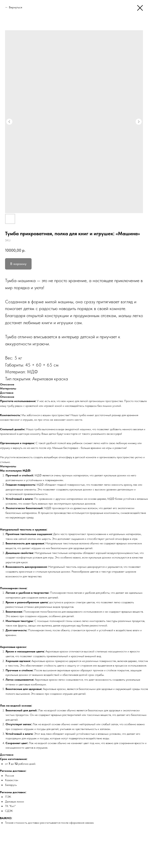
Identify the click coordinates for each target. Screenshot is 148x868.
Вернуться (16, 7)
